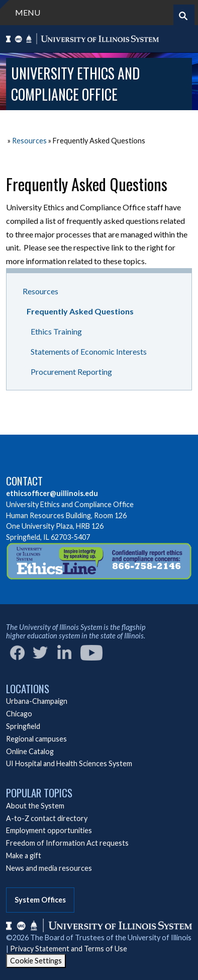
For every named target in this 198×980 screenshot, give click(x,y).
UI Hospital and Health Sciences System (69, 763)
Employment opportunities (49, 830)
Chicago (19, 714)
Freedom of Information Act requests (67, 843)
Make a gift (24, 855)
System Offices (40, 900)
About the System (35, 806)
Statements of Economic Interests (89, 351)
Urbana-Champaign (37, 701)
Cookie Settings (36, 961)
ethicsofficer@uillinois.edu (52, 493)
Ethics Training (56, 331)
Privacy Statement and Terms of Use (69, 949)
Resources (29, 141)
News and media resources (49, 868)
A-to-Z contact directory (47, 818)
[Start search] (183, 16)
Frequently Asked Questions (80, 311)
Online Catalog (30, 751)
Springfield (23, 726)
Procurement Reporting (71, 372)
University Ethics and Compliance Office (75, 84)
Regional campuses (36, 739)
